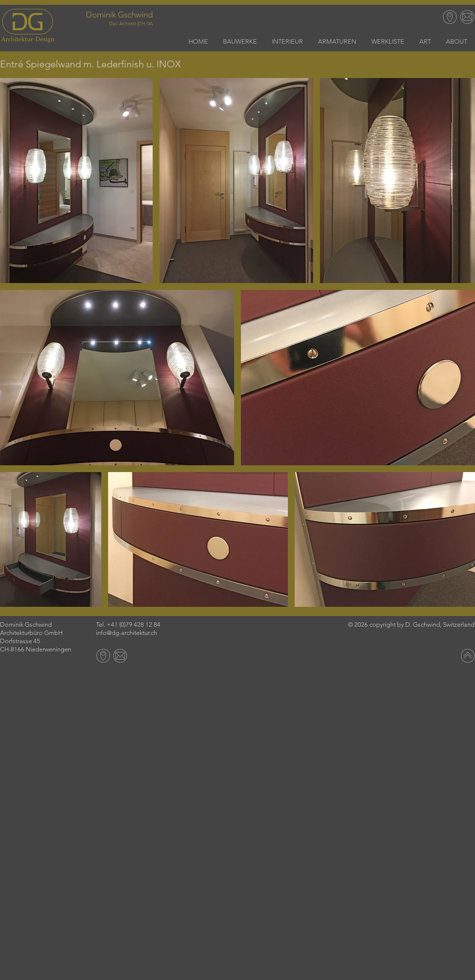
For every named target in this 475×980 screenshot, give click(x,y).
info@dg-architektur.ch (127, 633)
